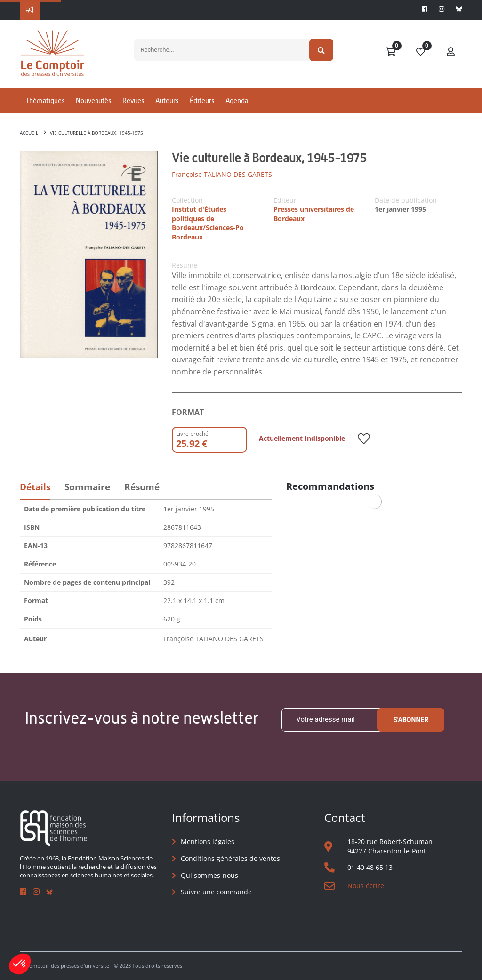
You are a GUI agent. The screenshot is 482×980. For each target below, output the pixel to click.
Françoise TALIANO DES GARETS (222, 174)
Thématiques (45, 100)
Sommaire (87, 487)
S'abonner (411, 720)
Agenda (237, 100)
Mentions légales (208, 841)
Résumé (142, 487)
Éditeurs (202, 100)
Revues (133, 100)
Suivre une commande (216, 892)
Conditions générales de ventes (230, 858)
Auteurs (167, 100)
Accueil (29, 133)
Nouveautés (93, 100)
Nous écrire (366, 886)
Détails (35, 487)
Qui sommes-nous (209, 875)
